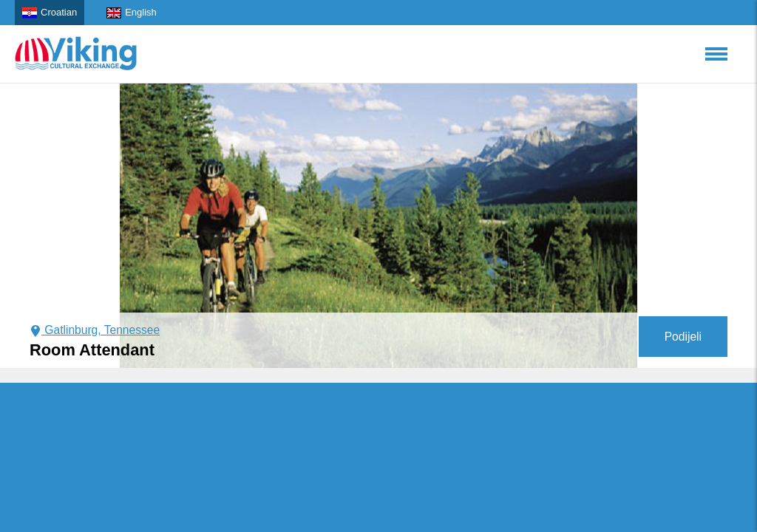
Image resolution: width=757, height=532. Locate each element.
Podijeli (683, 337)
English (132, 13)
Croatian (50, 13)
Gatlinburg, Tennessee (95, 330)
